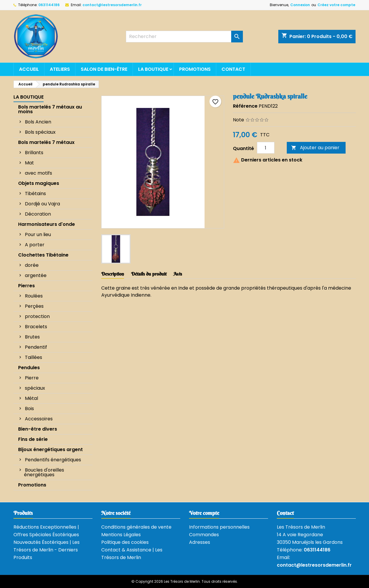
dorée (32, 265)
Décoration (38, 214)
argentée (36, 275)
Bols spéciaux (40, 132)
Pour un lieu (38, 234)
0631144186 (49, 5)
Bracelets (36, 327)
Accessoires (39, 419)
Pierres (26, 286)
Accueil (29, 69)
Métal (31, 398)
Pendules (29, 368)
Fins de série (33, 439)
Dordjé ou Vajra (42, 204)
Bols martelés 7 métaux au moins (50, 109)
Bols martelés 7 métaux (46, 142)
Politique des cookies (125, 542)
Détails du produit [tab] (149, 274)
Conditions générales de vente (136, 527)
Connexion (300, 5)
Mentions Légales (121, 535)
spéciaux (35, 388)
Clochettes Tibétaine (43, 255)
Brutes (32, 337)
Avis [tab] (178, 274)
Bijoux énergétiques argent (50, 449)
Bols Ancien (38, 122)
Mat (29, 163)
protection (37, 316)
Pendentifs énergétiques (53, 460)
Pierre (32, 378)
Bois (29, 409)
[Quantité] (266, 148)
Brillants (34, 153)
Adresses (200, 542)
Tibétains (35, 194)
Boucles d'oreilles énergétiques (44, 472)
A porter (35, 245)
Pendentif (36, 347)
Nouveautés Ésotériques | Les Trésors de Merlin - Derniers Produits (47, 550)
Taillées (34, 357)
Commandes (204, 535)
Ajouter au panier (315, 148)
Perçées (34, 306)
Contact (233, 69)
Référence (245, 106)
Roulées (34, 296)
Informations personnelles (219, 527)
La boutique (153, 69)
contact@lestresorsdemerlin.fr (112, 5)
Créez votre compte (336, 5)
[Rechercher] (184, 37)
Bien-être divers (38, 429)
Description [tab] (113, 274)
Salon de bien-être (104, 69)
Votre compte (204, 513)
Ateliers (60, 69)
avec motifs (38, 173)
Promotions (195, 69)
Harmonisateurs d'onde (47, 224)
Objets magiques (39, 183)
